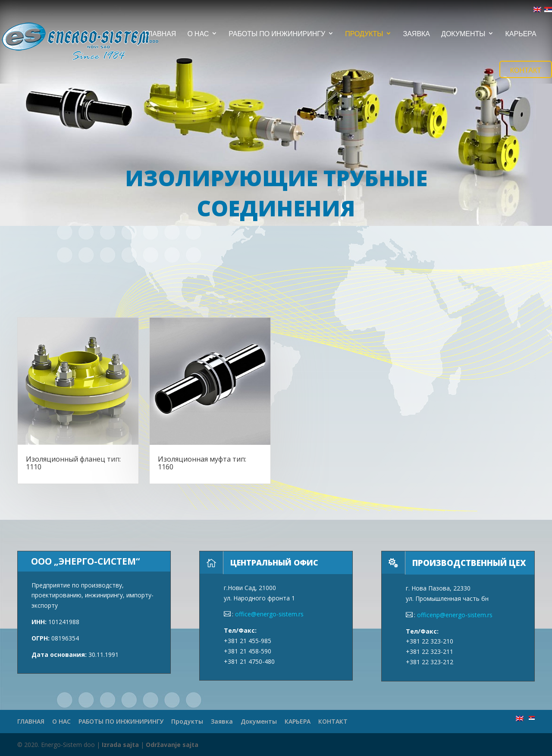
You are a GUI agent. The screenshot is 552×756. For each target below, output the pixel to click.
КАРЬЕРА (521, 34)
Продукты (364, 34)
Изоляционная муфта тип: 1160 (202, 463)
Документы (463, 34)
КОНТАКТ (526, 70)
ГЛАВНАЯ (160, 34)
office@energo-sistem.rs (269, 614)
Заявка (416, 34)
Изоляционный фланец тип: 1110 (73, 463)
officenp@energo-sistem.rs (455, 615)
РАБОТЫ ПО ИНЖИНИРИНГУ (277, 34)
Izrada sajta (120, 745)
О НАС (198, 34)
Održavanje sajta (172, 745)
